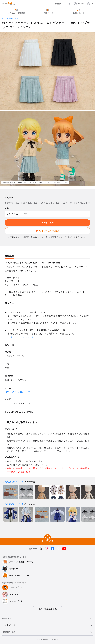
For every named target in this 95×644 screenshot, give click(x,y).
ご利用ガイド (9, 625)
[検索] (65, 4)
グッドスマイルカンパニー (18, 392)
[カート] (70, 4)
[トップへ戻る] (48, 538)
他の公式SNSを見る (47, 609)
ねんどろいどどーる (11, 18)
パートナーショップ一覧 (22, 337)
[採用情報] (56, 4)
